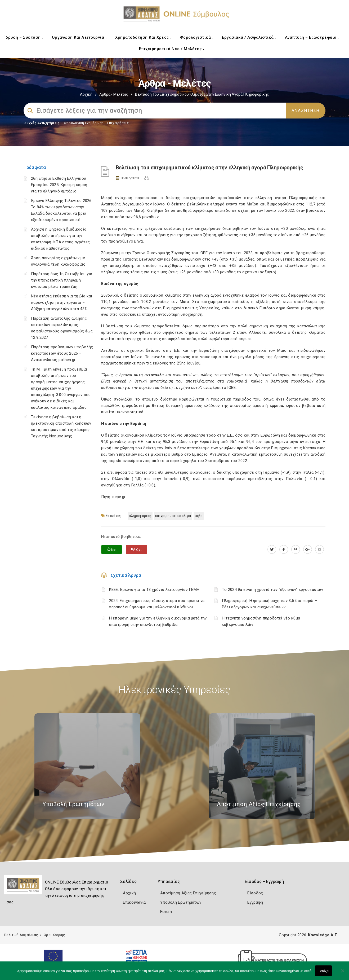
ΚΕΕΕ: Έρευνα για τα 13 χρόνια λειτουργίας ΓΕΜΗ (154, 590)
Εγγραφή (255, 902)
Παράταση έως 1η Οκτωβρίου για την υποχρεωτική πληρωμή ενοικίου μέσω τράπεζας (62, 280)
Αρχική (86, 94)
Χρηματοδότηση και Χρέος (143, 37)
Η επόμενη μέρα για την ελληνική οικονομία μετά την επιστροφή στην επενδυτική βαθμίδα (158, 621)
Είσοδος (255, 893)
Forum (166, 912)
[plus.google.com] (308, 550)
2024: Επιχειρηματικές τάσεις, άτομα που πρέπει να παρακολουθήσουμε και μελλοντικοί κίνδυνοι (157, 604)
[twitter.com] (272, 550)
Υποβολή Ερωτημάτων (181, 902)
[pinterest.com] (296, 550)
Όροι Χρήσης (54, 935)
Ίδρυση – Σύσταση (24, 37)
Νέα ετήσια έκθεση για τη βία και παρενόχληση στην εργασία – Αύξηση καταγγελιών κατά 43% (62, 302)
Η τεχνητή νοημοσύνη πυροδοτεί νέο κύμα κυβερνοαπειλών (261, 621)
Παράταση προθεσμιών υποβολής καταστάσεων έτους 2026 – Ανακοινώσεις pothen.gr (62, 353)
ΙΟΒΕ (199, 516)
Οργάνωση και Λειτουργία (79, 37)
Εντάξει (324, 971)
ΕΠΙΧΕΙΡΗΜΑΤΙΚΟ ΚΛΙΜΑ (173, 516)
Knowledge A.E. (323, 935)
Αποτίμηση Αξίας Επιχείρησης (188, 893)
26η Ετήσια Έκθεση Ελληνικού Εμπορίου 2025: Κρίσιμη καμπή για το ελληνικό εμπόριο (59, 185)
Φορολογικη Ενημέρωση (84, 123)
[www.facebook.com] (284, 550)
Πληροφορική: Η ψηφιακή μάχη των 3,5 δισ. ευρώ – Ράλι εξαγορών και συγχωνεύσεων (269, 604)
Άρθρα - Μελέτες (114, 94)
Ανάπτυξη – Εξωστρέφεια (312, 37)
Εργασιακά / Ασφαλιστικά (249, 37)
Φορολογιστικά (197, 37)
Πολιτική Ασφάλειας (21, 935)
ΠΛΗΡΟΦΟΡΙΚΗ (140, 516)
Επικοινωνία (134, 902)
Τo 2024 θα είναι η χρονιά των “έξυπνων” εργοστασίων (272, 590)
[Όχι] (342, 973)
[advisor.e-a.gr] (319, 550)
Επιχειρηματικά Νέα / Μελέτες (172, 49)
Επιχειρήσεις (118, 123)
